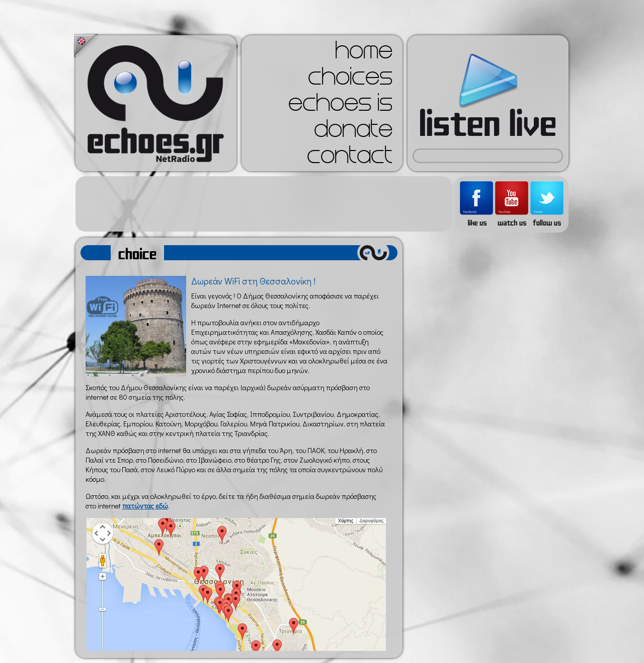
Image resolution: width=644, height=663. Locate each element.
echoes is (340, 106)
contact (350, 158)
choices (350, 80)
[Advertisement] (264, 204)
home (364, 53)
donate (353, 132)
